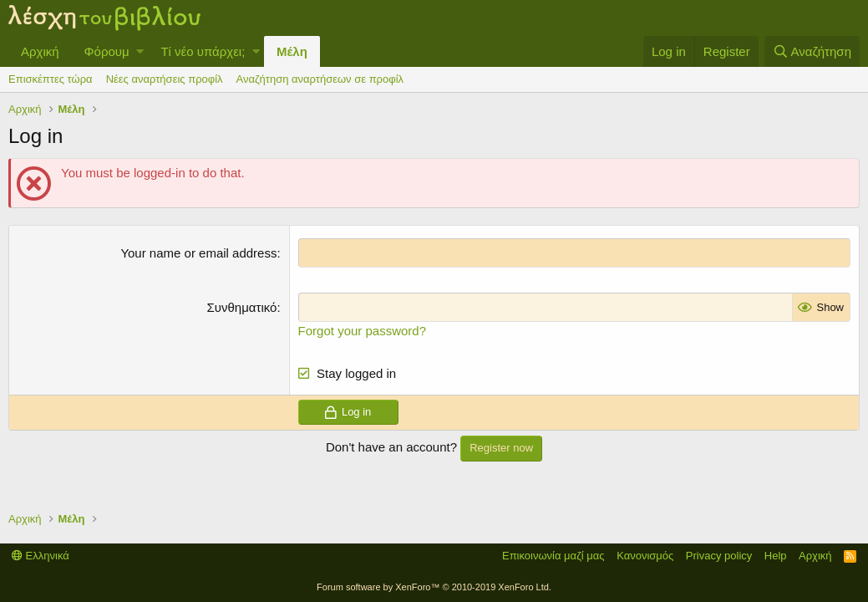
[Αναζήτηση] (812, 51)
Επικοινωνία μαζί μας (553, 556)
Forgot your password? (362, 331)
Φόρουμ (107, 51)
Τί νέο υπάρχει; (203, 51)
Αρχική (40, 51)
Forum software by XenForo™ (434, 587)
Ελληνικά (41, 556)
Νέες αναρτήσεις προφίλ (165, 79)
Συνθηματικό (242, 307)
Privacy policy (719, 556)
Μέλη (292, 51)
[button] (140, 51)
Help (776, 556)
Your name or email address (198, 253)
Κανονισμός (645, 556)
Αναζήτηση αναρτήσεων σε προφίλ (320, 79)
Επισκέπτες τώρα (51, 79)
